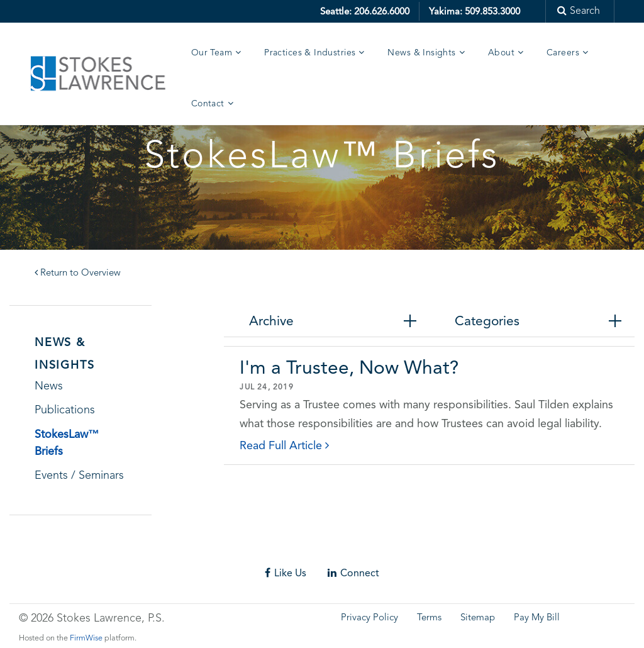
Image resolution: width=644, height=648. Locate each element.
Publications (65, 410)
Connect (353, 573)
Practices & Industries (310, 53)
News (49, 386)
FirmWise (86, 638)
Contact (208, 104)
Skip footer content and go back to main (103, 550)
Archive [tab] (271, 321)
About (501, 53)
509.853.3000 (492, 11)
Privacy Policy (369, 618)
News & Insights (421, 53)
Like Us (286, 573)
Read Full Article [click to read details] (284, 445)
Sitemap (478, 618)
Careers (563, 53)
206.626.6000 (382, 11)
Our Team (212, 53)
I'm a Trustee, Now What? (349, 367)
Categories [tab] (487, 321)
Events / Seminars (79, 476)
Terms (429, 618)
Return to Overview (78, 273)
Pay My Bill (537, 618)
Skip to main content (47, 9)
